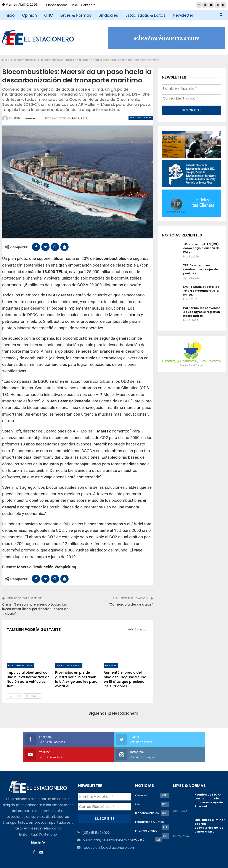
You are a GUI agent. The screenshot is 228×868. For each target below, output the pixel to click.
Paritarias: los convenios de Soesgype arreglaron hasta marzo (202, 311)
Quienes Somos (56, 5)
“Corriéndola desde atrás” (131, 604)
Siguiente (33, 696)
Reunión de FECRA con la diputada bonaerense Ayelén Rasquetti (209, 785)
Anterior (15, 696)
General (111, 665)
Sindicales (108, 15)
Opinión (29, 15)
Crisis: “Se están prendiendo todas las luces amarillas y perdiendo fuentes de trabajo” (35, 609)
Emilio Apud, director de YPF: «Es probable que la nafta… (201, 289)
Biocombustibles (141, 118)
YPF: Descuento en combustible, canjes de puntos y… (201, 268)
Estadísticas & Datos (145, 15)
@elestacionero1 (124, 713)
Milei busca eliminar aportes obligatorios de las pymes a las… (210, 811)
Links (74, 5)
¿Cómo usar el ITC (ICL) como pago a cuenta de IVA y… (201, 247)
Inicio (10, 15)
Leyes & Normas (76, 15)
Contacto (88, 5)
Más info (38, 827)
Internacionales (146, 816)
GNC (49, 15)
